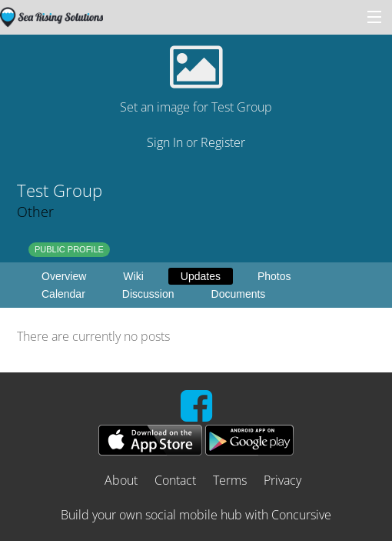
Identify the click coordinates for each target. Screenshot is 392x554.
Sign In (165, 142)
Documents (239, 294)
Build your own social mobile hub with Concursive (196, 515)
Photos (274, 276)
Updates (201, 276)
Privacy (282, 480)
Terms (230, 480)
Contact (175, 480)
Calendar (63, 294)
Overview (64, 276)
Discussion (148, 294)
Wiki (133, 276)
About (121, 480)
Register (223, 142)
